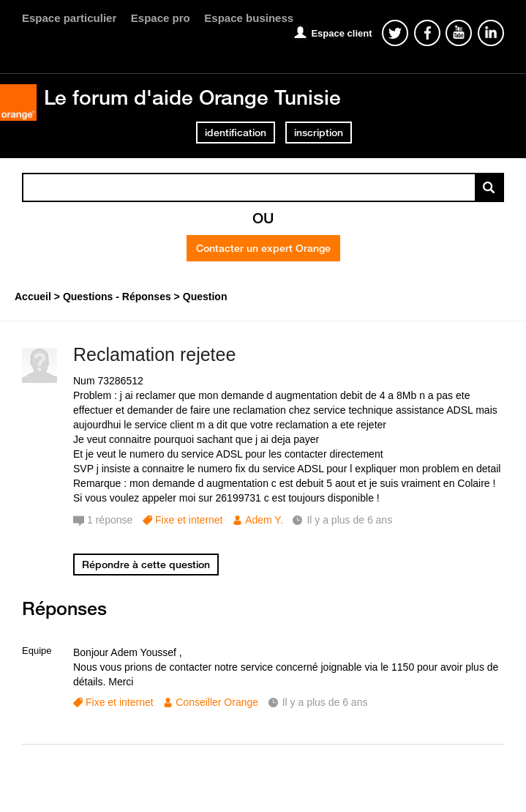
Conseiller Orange (217, 702)
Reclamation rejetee (154, 354)
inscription (319, 133)
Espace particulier (69, 18)
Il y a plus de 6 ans (325, 702)
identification (236, 133)
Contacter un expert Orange (263, 248)
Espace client (341, 33)
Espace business (249, 18)
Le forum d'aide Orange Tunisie (192, 97)
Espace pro (161, 18)
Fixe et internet (189, 520)
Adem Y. (264, 520)
